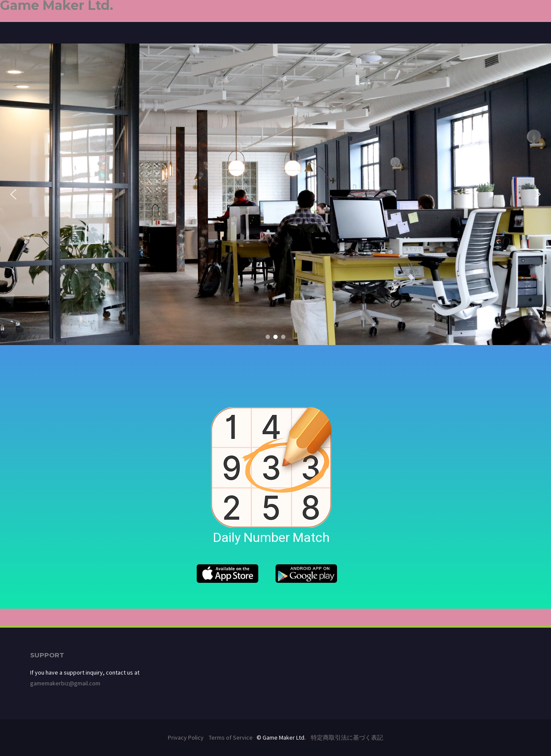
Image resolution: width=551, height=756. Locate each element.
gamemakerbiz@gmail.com (65, 683)
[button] (13, 194)
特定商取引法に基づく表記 (347, 737)
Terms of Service (231, 737)
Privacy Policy (186, 737)
